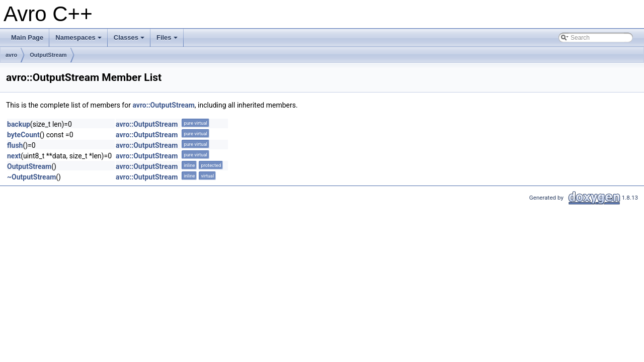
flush (15, 145)
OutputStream (48, 55)
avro (11, 55)
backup (19, 124)
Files (168, 40)
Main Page (27, 37)
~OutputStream (31, 177)
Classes (130, 40)
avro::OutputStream (163, 105)
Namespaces (79, 40)
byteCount (23, 135)
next (14, 156)
